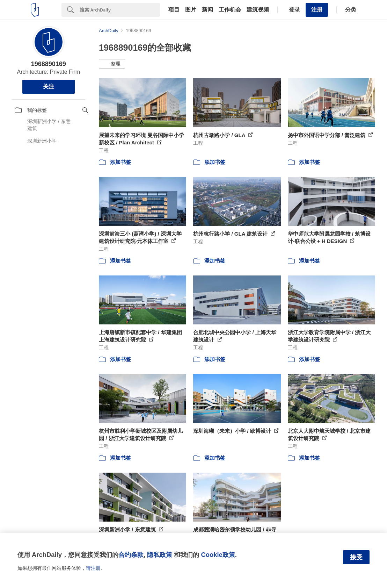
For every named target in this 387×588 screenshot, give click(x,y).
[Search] (120, 10)
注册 (317, 10)
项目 (174, 10)
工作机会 (230, 10)
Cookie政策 (218, 555)
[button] (112, 64)
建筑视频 (258, 10)
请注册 (93, 568)
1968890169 (49, 64)
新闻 (207, 10)
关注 (49, 87)
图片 (191, 10)
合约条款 (131, 555)
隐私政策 (160, 555)
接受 (356, 557)
